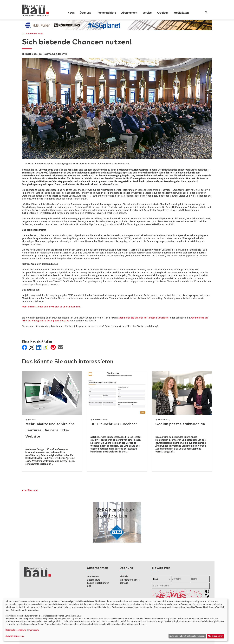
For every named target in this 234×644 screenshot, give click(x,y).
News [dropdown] (71, 13)
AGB (89, 586)
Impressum (93, 577)
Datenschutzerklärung (16, 630)
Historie (124, 577)
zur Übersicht (31, 491)
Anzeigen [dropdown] (163, 13)
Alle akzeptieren (215, 636)
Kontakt (124, 583)
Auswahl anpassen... (15, 636)
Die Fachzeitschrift (129, 580)
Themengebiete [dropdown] (106, 13)
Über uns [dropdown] (85, 13)
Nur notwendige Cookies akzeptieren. (187, 636)
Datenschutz (94, 580)
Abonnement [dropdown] (129, 13)
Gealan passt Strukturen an (180, 424)
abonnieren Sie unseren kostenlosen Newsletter (144, 318)
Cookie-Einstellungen (98, 583)
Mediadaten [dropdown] (181, 13)
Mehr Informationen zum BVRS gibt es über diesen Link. (51, 307)
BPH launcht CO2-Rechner (114, 424)
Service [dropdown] (147, 13)
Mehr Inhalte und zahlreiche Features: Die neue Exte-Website (50, 430)
